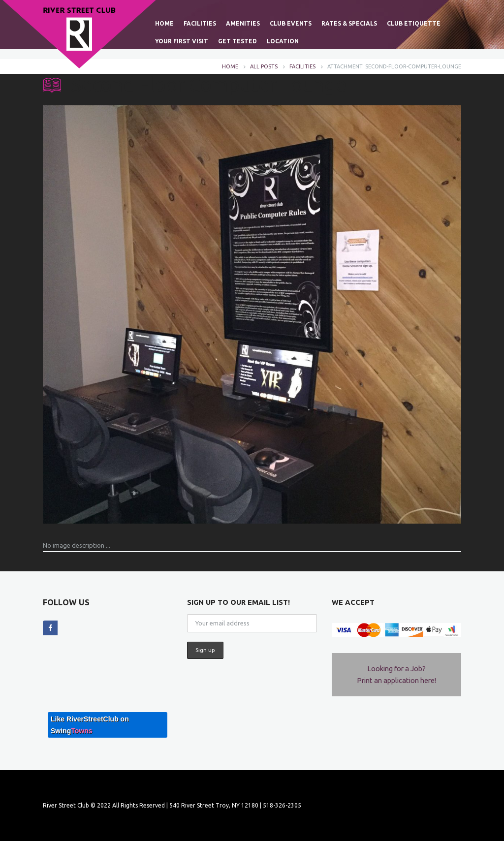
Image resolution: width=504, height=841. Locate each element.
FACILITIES (302, 66)
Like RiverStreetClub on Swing (90, 725)
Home (230, 66)
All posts (264, 66)
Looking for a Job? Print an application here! (396, 674)
